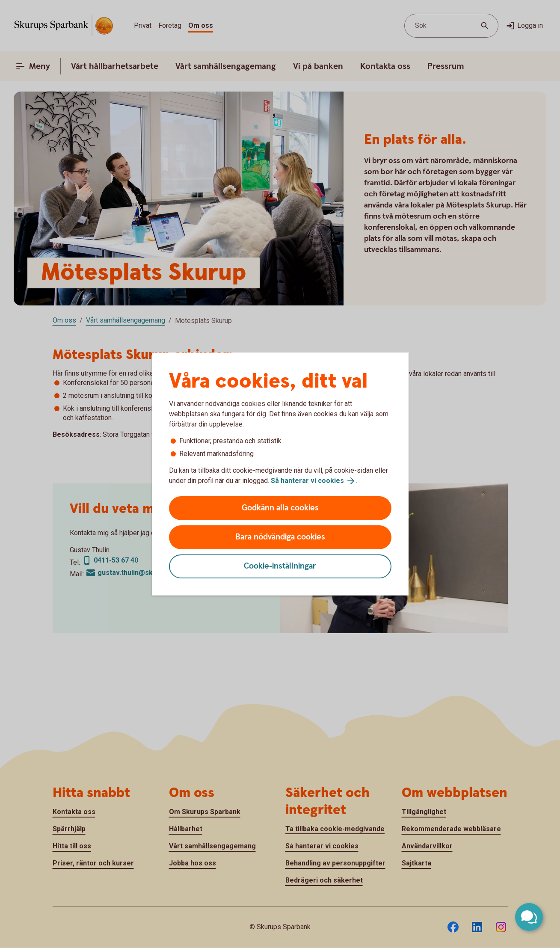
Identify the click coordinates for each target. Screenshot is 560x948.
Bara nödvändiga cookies (280, 537)
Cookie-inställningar (280, 566)
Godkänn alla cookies (280, 508)
